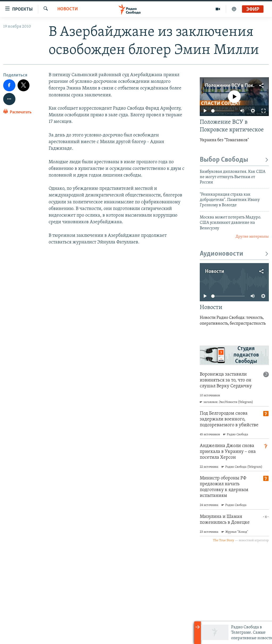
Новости (68, 9)
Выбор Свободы (234, 160)
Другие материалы (252, 237)
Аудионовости (234, 254)
